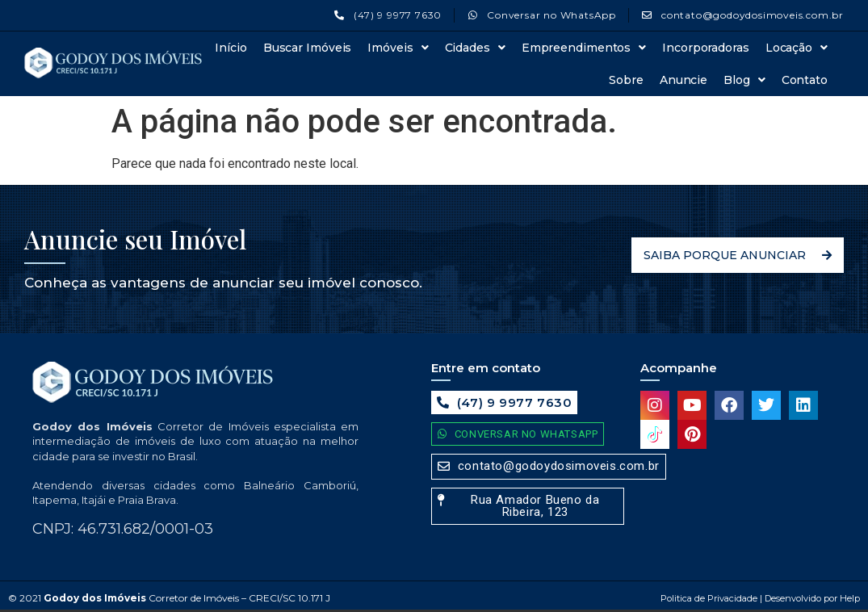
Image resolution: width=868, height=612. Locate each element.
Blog (744, 80)
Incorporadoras (706, 48)
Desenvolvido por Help (811, 598)
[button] (528, 506)
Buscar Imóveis (308, 48)
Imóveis (398, 48)
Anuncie (683, 80)
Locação (797, 48)
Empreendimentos (584, 48)
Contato (805, 80)
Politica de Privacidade (709, 598)
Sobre (626, 80)
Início (231, 48)
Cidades (475, 48)
